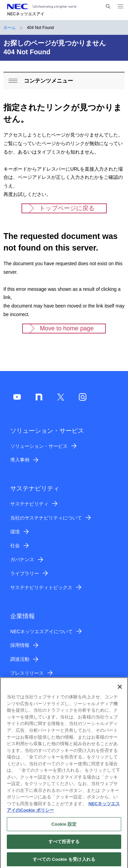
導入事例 (20, 460)
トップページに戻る (67, 208)
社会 (15, 545)
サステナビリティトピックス (41, 587)
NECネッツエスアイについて (41, 631)
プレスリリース (27, 673)
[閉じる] (120, 689)
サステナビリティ (29, 504)
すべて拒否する (64, 844)
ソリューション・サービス (39, 446)
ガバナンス (22, 559)
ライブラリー (25, 573)
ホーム (10, 28)
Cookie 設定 (64, 827)
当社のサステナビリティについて (46, 518)
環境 (15, 532)
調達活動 (20, 659)
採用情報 (20, 645)
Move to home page (67, 328)
